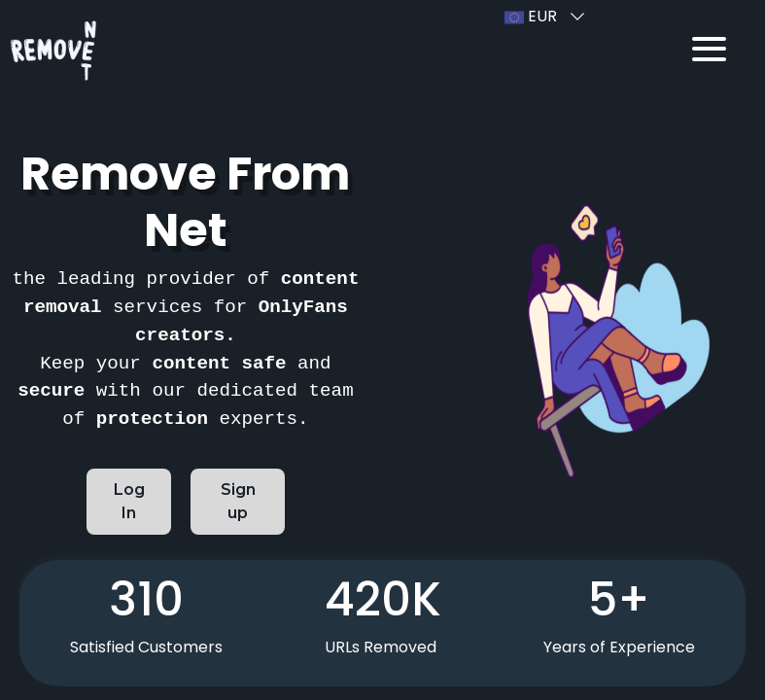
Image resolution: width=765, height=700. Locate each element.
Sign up (247, 501)
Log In (134, 501)
